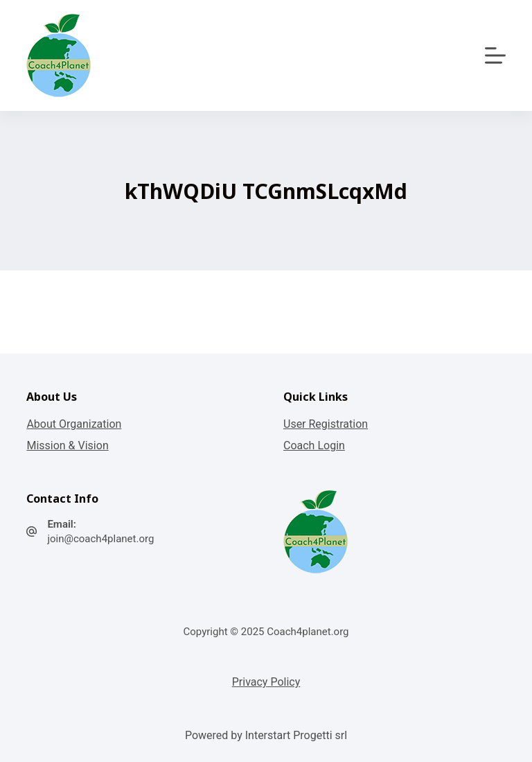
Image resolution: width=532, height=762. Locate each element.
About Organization (74, 424)
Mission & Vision (67, 445)
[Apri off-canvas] (495, 55)
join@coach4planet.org (100, 539)
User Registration (326, 424)
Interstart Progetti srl (296, 735)
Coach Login (314, 445)
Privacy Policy (266, 682)
